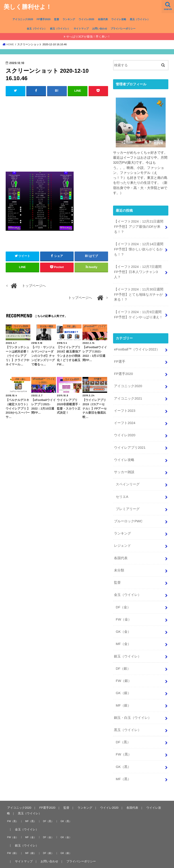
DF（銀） (123, 658)
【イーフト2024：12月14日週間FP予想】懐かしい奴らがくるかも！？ (138, 248)
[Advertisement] (57, 133)
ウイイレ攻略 (119, 19)
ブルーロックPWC (128, 514)
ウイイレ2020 (86, 19)
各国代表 (103, 19)
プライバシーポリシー (123, 29)
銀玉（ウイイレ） (60, 29)
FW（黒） (123, 742)
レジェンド (122, 538)
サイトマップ (81, 29)
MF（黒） (123, 765)
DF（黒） (123, 730)
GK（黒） (123, 754)
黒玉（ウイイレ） (140, 19)
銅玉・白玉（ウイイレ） (133, 706)
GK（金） (123, 622)
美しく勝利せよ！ (28, 6)
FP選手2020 (44, 19)
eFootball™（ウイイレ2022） (137, 346)
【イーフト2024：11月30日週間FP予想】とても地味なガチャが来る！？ (138, 293)
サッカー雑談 (124, 466)
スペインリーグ (128, 478)
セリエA (122, 490)
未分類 (119, 562)
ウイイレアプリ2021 (130, 442)
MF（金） (123, 634)
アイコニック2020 (23, 19)
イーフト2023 (124, 406)
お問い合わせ (100, 29)
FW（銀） (123, 670)
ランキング (69, 19)
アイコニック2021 (128, 394)
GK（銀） (123, 682)
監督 (57, 19)
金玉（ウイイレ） (37, 29)
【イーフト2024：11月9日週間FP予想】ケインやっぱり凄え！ (138, 312)
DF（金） (123, 598)
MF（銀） (123, 694)
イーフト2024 (124, 418)
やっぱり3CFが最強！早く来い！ (88, 37)
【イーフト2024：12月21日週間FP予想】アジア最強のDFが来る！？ (138, 226)
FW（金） (123, 610)
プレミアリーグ (128, 502)
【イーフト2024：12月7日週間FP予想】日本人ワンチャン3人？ (138, 271)
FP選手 (120, 358)
